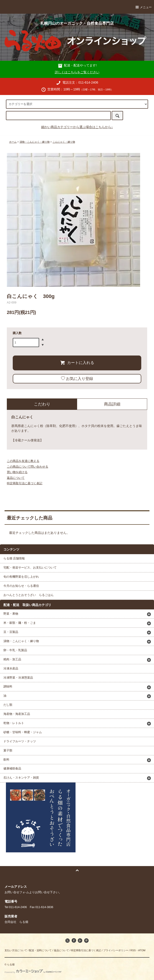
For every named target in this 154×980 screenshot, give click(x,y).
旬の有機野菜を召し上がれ (21, 577)
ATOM (142, 950)
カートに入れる (77, 363)
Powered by (33, 972)
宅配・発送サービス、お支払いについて (30, 568)
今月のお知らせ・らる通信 (21, 586)
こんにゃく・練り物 (64, 142)
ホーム (13, 142)
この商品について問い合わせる (28, 467)
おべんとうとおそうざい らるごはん (29, 595)
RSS (133, 950)
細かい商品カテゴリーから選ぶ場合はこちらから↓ (77, 127)
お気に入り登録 (77, 379)
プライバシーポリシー (116, 950)
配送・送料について (40, 950)
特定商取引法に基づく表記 (25, 483)
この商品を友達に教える (23, 461)
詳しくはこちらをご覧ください (77, 72)
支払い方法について (16, 950)
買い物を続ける (17, 472)
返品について (16, 478)
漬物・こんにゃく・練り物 (35, 142)
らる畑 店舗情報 (14, 558)
